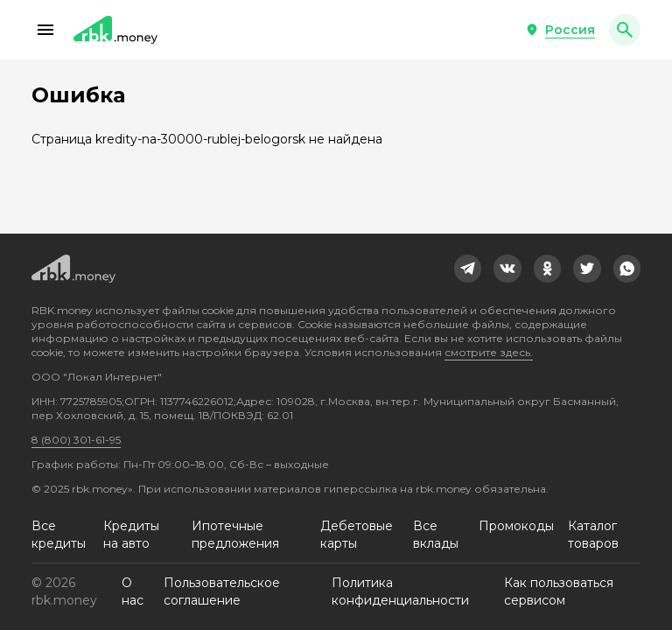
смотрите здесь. (489, 352)
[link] (468, 269)
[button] (45, 30)
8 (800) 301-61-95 (76, 440)
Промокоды (516, 526)
